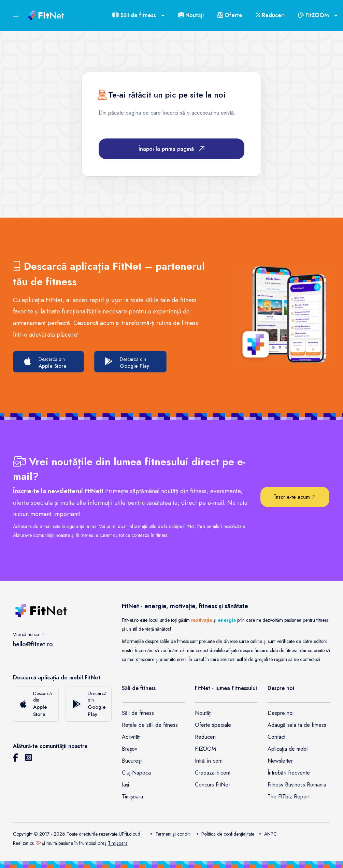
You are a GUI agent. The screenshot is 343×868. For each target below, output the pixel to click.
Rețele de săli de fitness (150, 725)
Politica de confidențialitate (225, 834)
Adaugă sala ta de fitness (297, 725)
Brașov (130, 749)
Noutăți (191, 15)
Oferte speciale (213, 725)
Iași (125, 785)
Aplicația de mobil (288, 749)
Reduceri (270, 15)
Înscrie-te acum (295, 497)
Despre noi (281, 713)
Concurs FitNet (212, 785)
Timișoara (132, 797)
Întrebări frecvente (289, 773)
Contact (276, 737)
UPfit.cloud (130, 834)
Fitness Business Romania (297, 785)
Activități (131, 737)
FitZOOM (205, 749)
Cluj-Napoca (136, 773)
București (132, 761)
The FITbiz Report (289, 797)
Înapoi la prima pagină (171, 149)
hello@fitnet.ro (33, 644)
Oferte (230, 15)
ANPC (268, 834)
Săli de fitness (138, 713)
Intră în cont (209, 761)
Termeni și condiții (171, 834)
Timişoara (118, 843)
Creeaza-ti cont (213, 773)
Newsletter (280, 761)
